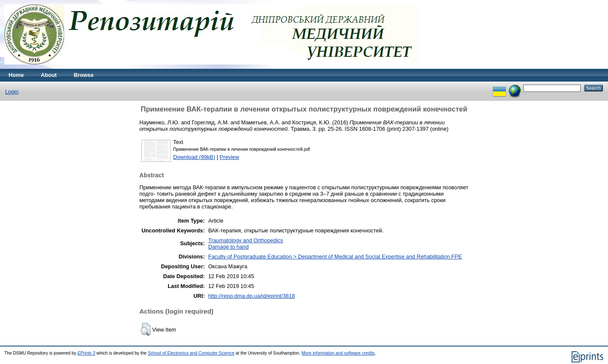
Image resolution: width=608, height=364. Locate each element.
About (49, 75)
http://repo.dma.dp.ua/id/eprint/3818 (252, 296)
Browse (84, 75)
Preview (230, 157)
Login (12, 92)
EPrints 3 (86, 353)
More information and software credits (338, 353)
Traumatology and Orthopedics (246, 240)
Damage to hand (229, 247)
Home (16, 75)
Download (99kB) (194, 157)
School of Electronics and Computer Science (191, 353)
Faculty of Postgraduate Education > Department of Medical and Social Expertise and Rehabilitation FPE (335, 257)
